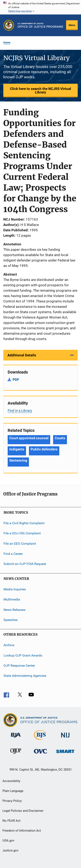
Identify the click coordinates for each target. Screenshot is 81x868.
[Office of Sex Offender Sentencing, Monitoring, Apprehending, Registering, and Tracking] (65, 754)
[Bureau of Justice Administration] (16, 738)
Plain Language (13, 791)
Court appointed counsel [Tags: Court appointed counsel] (29, 438)
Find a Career (13, 554)
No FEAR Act (11, 821)
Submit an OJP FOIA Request (25, 564)
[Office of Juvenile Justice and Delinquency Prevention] (16, 755)
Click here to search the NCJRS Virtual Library (40, 90)
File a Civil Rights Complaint (24, 523)
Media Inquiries (15, 589)
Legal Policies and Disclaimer (23, 811)
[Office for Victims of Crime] (40, 754)
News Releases (14, 610)
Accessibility (11, 781)
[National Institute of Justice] (65, 738)
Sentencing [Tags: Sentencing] (18, 460)
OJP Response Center (19, 666)
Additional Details (22, 355)
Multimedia (12, 599)
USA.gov (8, 841)
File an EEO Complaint (20, 544)
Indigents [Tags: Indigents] (17, 449)
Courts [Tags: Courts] (60, 438)
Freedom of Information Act (22, 831)
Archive (9, 645)
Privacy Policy (12, 801)
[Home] (40, 25)
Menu (72, 25)
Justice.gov (10, 850)
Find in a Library (20, 411)
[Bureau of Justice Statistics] (41, 741)
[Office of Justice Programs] (9, 25)
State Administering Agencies (25, 676)
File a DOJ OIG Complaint (22, 533)
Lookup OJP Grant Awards (23, 655)
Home (7, 42)
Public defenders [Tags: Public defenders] (44, 449)
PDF (16, 380)
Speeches (11, 620)
